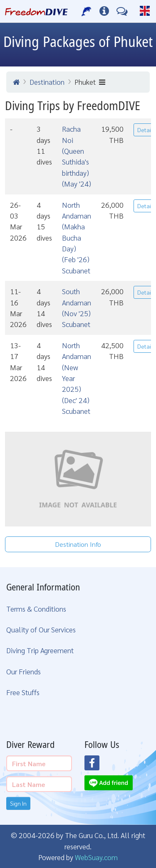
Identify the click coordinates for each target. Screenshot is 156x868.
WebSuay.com (96, 857)
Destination (47, 82)
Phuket (90, 82)
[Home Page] (36, 11)
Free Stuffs (23, 692)
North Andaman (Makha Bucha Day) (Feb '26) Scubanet (77, 237)
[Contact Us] (122, 11)
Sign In (18, 803)
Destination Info (78, 544)
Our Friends (24, 671)
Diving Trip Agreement (40, 650)
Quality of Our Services (41, 629)
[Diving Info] (104, 11)
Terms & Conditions (36, 609)
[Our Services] (87, 11)
